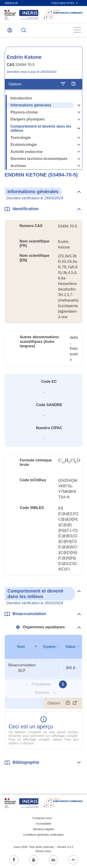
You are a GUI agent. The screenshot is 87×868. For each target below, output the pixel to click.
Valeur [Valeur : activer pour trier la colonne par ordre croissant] (71, 647)
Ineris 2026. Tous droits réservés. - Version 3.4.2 (43, 847)
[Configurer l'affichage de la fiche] (63, 84)
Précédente (41, 684)
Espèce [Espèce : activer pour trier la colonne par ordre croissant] (49, 647)
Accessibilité (43, 824)
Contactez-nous (42, 818)
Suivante (42, 693)
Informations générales (31, 105)
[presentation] (69, 461)
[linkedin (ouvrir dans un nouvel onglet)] (53, 860)
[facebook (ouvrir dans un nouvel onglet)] (14, 860)
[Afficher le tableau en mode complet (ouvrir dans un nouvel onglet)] (75, 703)
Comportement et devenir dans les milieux (41, 129)
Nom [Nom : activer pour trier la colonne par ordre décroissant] (21, 647)
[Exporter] (73, 84)
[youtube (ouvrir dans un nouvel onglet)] (34, 860)
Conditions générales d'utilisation (43, 835)
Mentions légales (43, 829)
